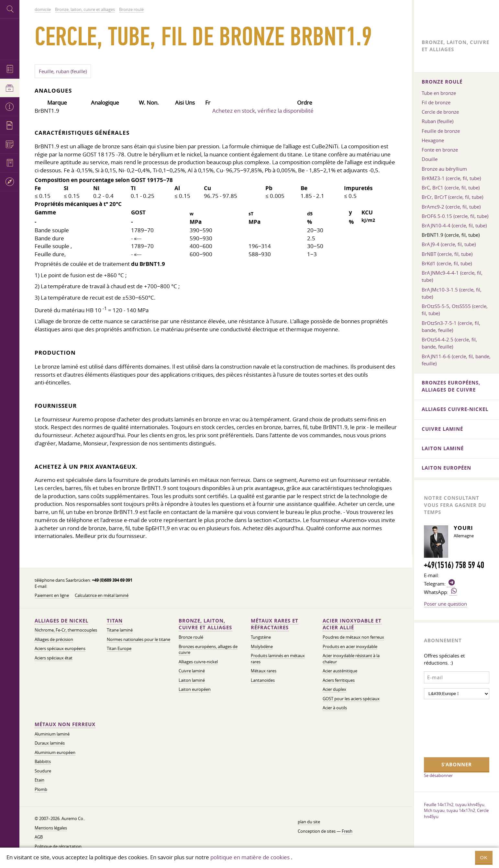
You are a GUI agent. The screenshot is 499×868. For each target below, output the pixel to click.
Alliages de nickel (61, 621)
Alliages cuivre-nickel (198, 662)
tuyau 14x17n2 (461, 810)
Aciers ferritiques (339, 680)
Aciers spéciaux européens (60, 649)
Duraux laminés (50, 743)
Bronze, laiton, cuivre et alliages (205, 624)
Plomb (41, 789)
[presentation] (450, 727)
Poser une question (445, 604)
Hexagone (433, 140)
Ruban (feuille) (438, 121)
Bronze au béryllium (444, 169)
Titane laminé (120, 630)
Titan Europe (119, 649)
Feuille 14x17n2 (439, 805)
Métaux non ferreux (65, 724)
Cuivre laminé (192, 671)
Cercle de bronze (440, 112)
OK (484, 857)
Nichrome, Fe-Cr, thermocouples (66, 630)
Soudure (43, 771)
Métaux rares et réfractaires (275, 624)
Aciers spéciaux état (54, 658)
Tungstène (261, 637)
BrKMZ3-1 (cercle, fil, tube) (451, 178)
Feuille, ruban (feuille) (63, 71)
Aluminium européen (55, 753)
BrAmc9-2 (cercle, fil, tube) (451, 207)
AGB (39, 837)
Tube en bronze (439, 93)
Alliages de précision (54, 640)
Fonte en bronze (440, 150)
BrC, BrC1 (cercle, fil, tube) (451, 188)
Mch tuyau (434, 810)
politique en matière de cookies (250, 857)
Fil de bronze (436, 102)
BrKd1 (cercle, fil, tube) (447, 263)
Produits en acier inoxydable (350, 647)
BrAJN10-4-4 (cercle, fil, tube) (454, 225)
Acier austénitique (340, 671)
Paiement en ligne (52, 595)
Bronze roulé (191, 637)
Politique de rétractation (58, 846)
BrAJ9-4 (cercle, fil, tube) (449, 244)
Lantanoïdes (263, 680)
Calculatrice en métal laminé (102, 595)
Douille (430, 159)
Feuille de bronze (441, 131)
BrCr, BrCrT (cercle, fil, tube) (452, 197)
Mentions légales (51, 828)
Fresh (347, 831)
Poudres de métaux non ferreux (353, 637)
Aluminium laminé (52, 734)
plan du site (309, 822)
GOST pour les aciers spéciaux (351, 699)
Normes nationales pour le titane (139, 640)
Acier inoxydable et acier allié (352, 624)
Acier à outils (335, 708)
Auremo (10, 38)
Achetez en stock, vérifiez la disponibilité (263, 111)
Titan (115, 621)
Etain (39, 780)
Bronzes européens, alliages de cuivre (208, 650)
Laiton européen (195, 689)
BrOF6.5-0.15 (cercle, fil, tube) (455, 216)
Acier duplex (334, 689)
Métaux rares (264, 671)
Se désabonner (438, 775)
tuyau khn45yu (470, 805)
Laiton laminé (192, 680)
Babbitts (43, 762)
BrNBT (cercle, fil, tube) (447, 254)
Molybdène (262, 647)
